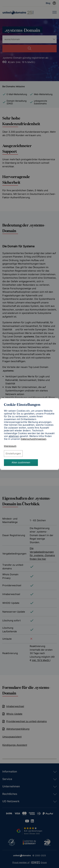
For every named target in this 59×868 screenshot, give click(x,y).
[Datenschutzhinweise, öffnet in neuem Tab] (34, 439)
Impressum (10, 446)
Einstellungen (13, 453)
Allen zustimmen (21, 462)
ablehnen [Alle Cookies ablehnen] (14, 436)
